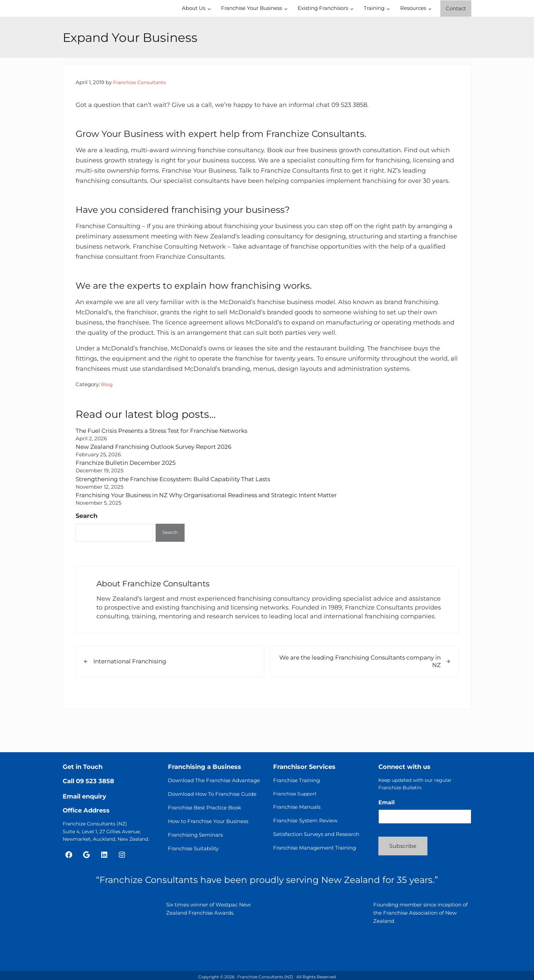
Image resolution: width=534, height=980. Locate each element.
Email (387, 805)
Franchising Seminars (195, 838)
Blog (107, 415)
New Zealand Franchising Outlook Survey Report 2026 (159, 478)
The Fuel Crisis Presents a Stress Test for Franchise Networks (168, 462)
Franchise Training (296, 783)
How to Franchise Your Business (208, 824)
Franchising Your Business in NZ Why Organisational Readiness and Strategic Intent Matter (216, 526)
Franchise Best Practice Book (205, 811)
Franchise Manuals (297, 810)
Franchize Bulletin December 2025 (129, 494)
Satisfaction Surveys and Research (316, 837)
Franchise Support (295, 797)
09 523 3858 (95, 784)
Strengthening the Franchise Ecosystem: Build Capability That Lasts (179, 510)
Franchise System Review (305, 824)
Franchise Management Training (315, 851)
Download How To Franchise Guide (212, 797)
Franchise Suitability (193, 851)
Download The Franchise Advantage (214, 783)
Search (87, 547)
